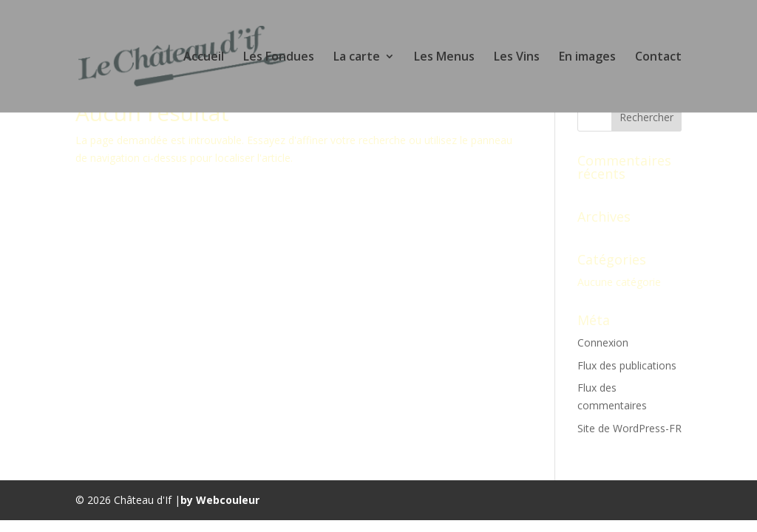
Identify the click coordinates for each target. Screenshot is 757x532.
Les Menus (444, 58)
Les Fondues (279, 58)
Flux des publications (627, 365)
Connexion (603, 342)
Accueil (204, 58)
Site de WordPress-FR (629, 428)
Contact (658, 58)
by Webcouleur (220, 500)
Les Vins (517, 58)
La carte (357, 58)
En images (587, 58)
